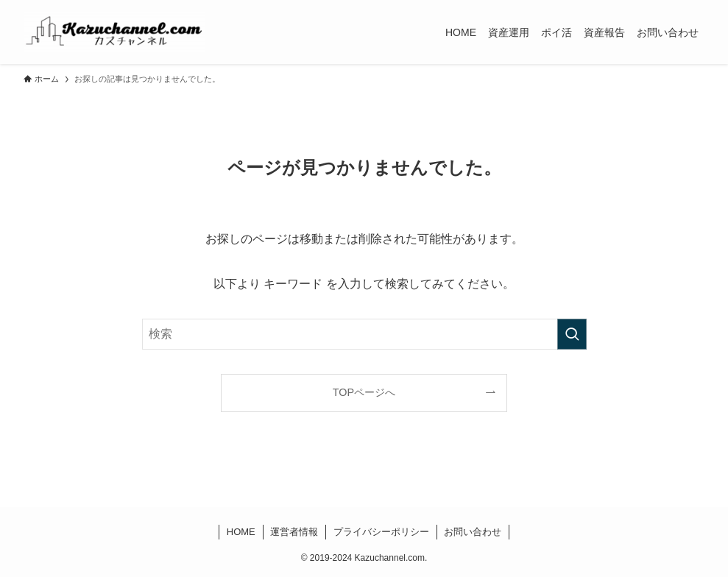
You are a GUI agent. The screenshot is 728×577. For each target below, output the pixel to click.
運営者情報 (294, 532)
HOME (241, 532)
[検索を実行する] (572, 334)
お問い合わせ (473, 532)
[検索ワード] (364, 334)
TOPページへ (364, 392)
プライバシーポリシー (381, 532)
